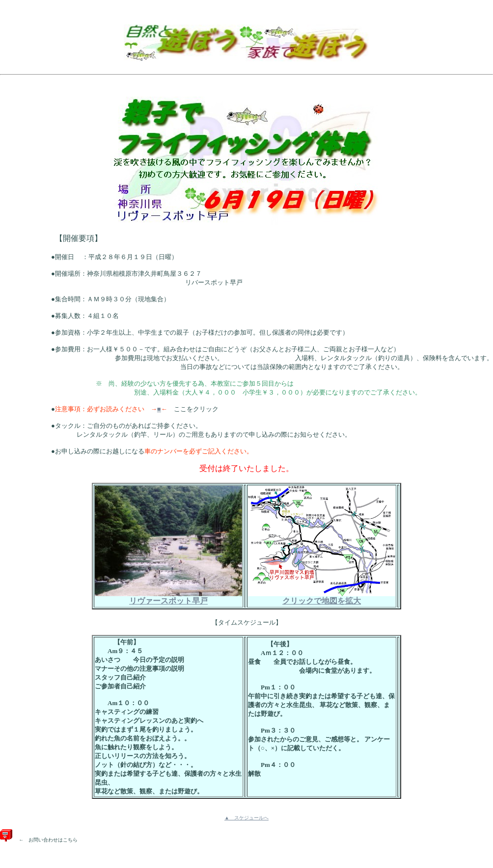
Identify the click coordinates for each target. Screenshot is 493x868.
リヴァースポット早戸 (168, 597)
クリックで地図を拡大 (322, 597)
